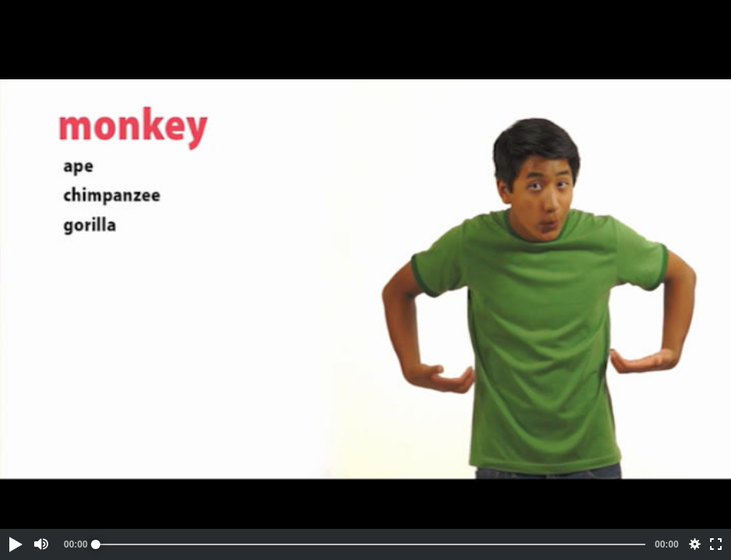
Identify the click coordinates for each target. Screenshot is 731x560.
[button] (15, 544)
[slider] (371, 544)
